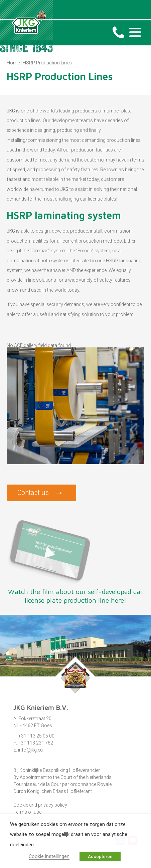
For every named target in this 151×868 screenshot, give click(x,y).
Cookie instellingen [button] (49, 856)
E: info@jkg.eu (28, 750)
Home (13, 63)
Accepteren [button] (100, 856)
